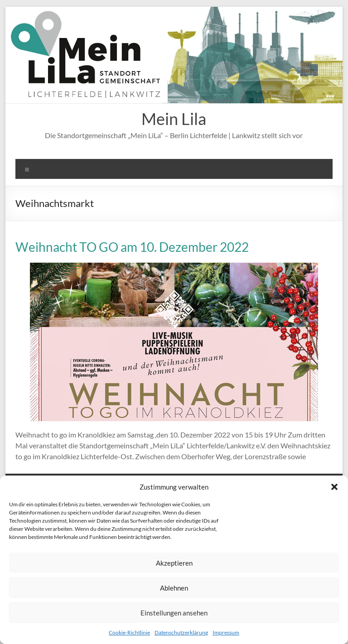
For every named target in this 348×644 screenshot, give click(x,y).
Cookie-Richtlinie (129, 632)
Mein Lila (174, 119)
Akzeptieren (174, 563)
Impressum (226, 632)
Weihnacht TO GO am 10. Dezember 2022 (132, 247)
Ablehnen (174, 588)
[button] (334, 487)
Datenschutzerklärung (181, 632)
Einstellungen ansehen (174, 613)
